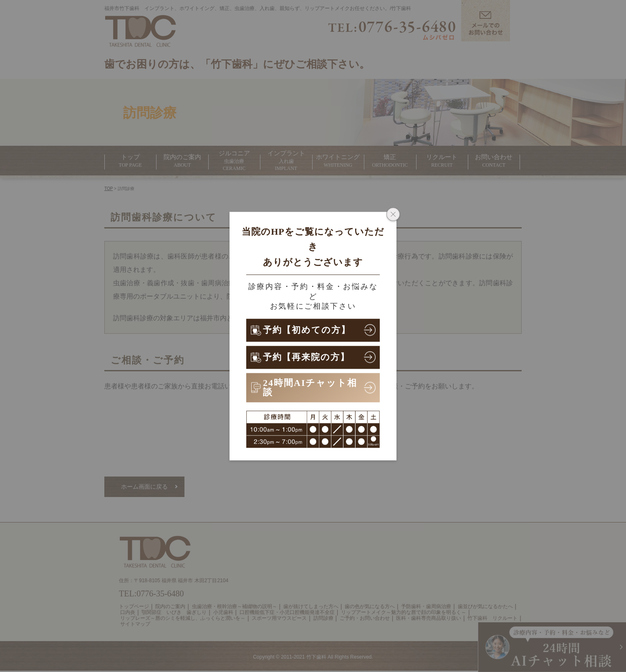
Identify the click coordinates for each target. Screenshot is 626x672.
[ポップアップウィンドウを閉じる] (393, 215)
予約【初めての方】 (309, 330)
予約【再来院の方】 (308, 357)
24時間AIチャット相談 (310, 387)
